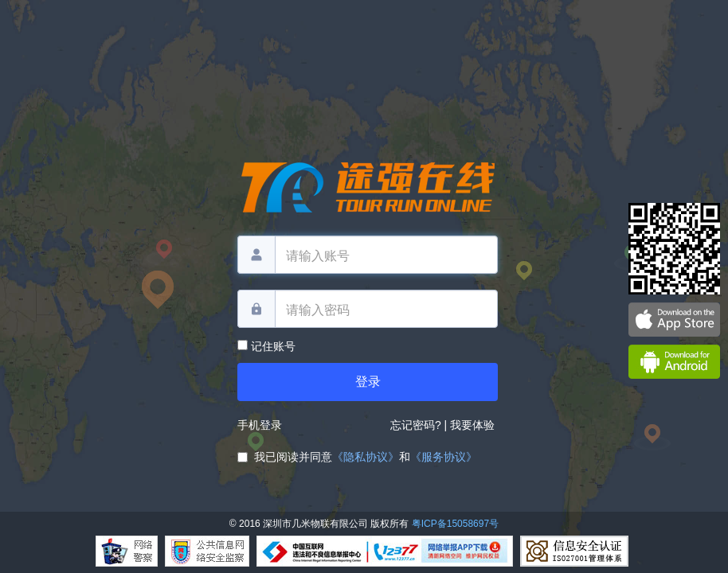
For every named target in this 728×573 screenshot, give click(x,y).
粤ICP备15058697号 (455, 524)
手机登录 (260, 425)
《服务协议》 (444, 457)
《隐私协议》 (366, 457)
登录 (368, 382)
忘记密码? (416, 425)
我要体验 (474, 425)
